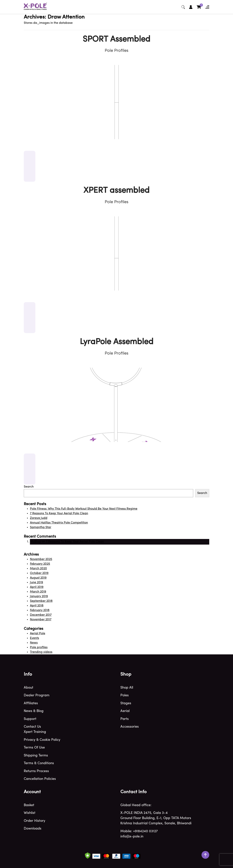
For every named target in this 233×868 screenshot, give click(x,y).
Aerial (125, 711)
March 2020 (38, 569)
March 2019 (38, 592)
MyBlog (35, 542)
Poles (125, 695)
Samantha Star (41, 527)
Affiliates (31, 703)
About (28, 688)
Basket (29, 805)
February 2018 (40, 610)
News (34, 643)
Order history (34, 821)
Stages (126, 703)
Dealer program (37, 695)
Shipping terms (36, 756)
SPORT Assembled (116, 40)
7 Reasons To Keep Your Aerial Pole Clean (59, 513)
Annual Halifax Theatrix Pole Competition (59, 523)
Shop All (127, 688)
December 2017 (41, 615)
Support (30, 719)
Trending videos (41, 652)
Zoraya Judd (39, 518)
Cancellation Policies (40, 779)
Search (29, 487)
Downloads (33, 829)
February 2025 (40, 564)
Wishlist (30, 813)
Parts (125, 719)
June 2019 (37, 582)
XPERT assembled (116, 191)
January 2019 (39, 596)
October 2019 (39, 573)
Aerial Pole (38, 634)
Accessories (130, 727)
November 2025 (41, 559)
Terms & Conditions (39, 763)
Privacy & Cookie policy (42, 740)
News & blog (34, 711)
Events (34, 638)
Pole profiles (39, 647)
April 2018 (37, 606)
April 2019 (37, 587)
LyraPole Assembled (117, 342)
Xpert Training (35, 732)
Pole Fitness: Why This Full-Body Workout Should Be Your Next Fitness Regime (84, 509)
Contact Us (32, 727)
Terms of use (34, 748)
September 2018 (41, 601)
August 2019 (38, 578)
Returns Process (36, 771)
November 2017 (41, 620)
